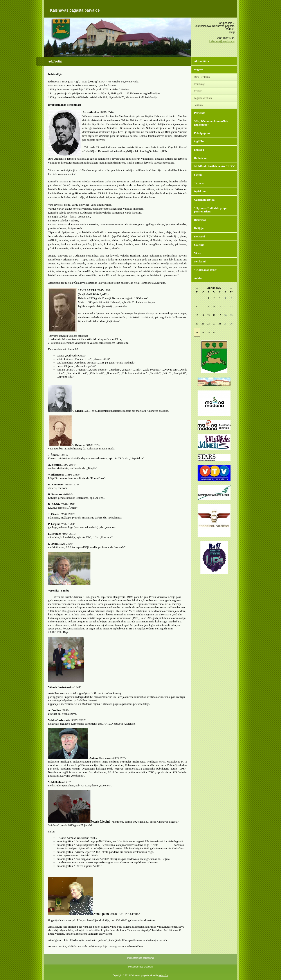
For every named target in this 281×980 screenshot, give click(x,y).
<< (197, 288)
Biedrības (200, 220)
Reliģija (199, 228)
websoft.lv (163, 976)
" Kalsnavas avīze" (206, 270)
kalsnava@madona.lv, (222, 41)
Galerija (199, 245)
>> (231, 288)
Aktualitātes (202, 61)
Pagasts (199, 69)
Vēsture (198, 91)
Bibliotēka (200, 158)
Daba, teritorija (202, 77)
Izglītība (199, 141)
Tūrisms (199, 183)
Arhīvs (198, 278)
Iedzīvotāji (199, 84)
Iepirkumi (200, 191)
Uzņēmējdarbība (204, 200)
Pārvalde (200, 113)
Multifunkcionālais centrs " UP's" (215, 166)
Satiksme (199, 105)
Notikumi (200, 261)
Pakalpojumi (202, 133)
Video (198, 253)
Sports (198, 175)
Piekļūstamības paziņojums (140, 958)
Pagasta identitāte (203, 98)
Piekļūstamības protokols (140, 967)
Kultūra (199, 150)
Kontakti (200, 236)
